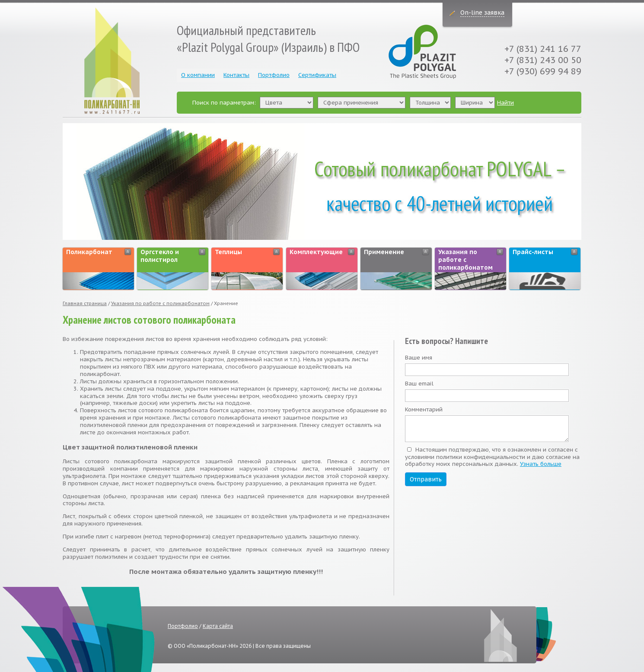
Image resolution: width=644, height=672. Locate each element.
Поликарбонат (89, 252)
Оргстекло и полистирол (160, 256)
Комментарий (424, 410)
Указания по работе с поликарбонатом (465, 260)
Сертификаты (317, 75)
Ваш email (419, 384)
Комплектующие (316, 252)
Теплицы (228, 252)
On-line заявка (482, 13)
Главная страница (85, 303)
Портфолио (274, 75)
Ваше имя (419, 358)
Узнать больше (541, 464)
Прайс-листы (533, 252)
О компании (198, 75)
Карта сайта (218, 626)
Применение (384, 252)
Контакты (236, 75)
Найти (505, 103)
